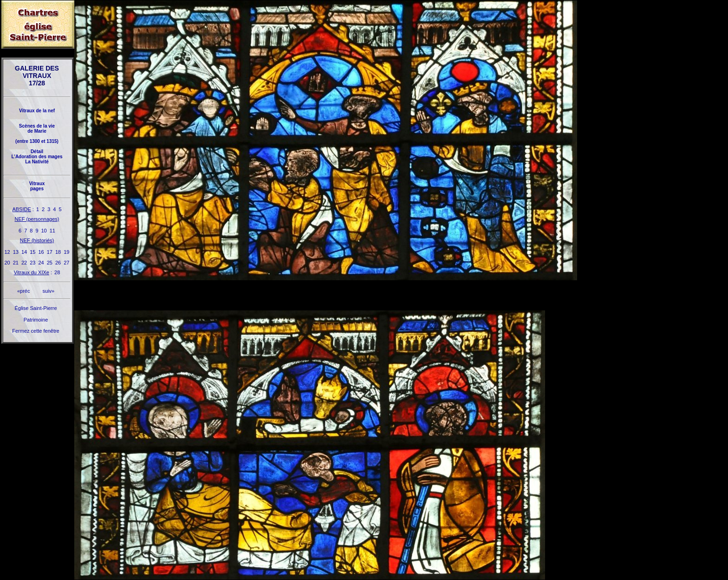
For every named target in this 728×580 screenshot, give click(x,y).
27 (66, 263)
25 (50, 263)
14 (24, 252)
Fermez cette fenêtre (36, 331)
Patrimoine (36, 320)
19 (66, 252)
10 (44, 231)
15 (32, 252)
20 (7, 263)
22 (24, 263)
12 (7, 252)
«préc (24, 291)
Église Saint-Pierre (36, 308)
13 (16, 252)
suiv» (48, 291)
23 (32, 263)
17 (50, 252)
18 (58, 252)
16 (41, 252)
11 (52, 231)
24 (41, 263)
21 (16, 263)
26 (58, 263)
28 (57, 272)
